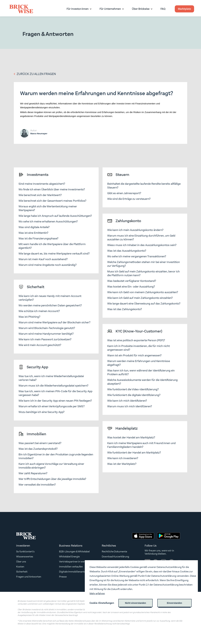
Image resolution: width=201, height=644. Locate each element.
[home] (21, 9)
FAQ (163, 9)
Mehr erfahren (97, 593)
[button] (78, 9)
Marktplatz (184, 9)
